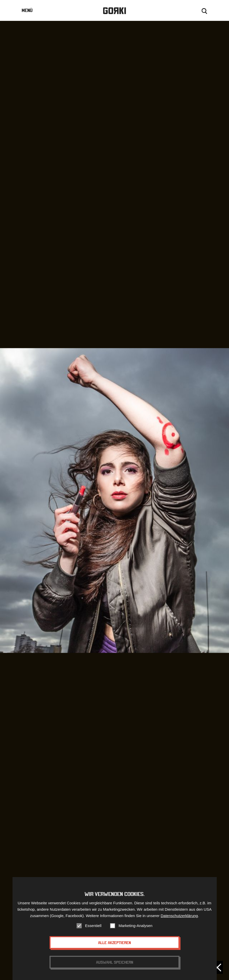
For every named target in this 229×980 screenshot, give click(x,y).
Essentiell (93, 926)
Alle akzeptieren (114, 943)
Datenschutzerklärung (179, 916)
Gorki (114, 11)
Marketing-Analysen (135, 926)
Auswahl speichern (115, 963)
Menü (27, 10)
